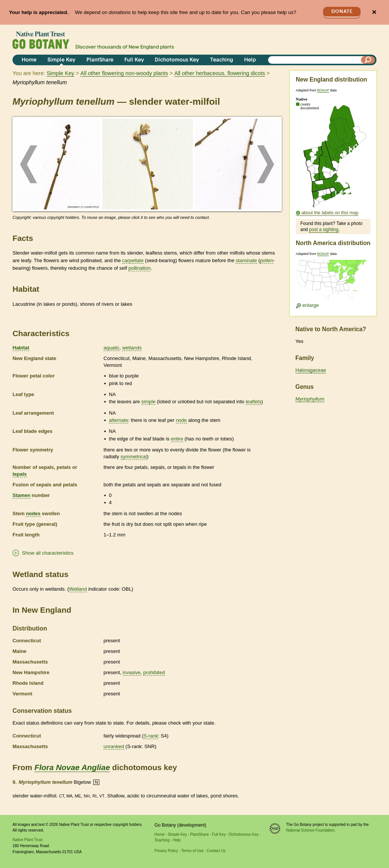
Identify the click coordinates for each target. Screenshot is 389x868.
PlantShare (100, 60)
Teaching (222, 60)
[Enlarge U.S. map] (333, 282)
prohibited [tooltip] (154, 672)
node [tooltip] (181, 420)
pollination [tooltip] (140, 268)
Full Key (134, 60)
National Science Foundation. (311, 830)
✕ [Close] (374, 12)
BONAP (323, 90)
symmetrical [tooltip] (134, 457)
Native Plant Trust (27, 840)
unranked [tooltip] (114, 746)
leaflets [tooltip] (253, 402)
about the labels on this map (330, 213)
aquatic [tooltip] (111, 348)
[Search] (368, 60)
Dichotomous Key (177, 60)
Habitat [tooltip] (21, 348)
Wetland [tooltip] (78, 589)
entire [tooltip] (177, 439)
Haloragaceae (311, 370)
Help (250, 60)
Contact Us (216, 851)
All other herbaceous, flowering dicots (220, 73)
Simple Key (61, 60)
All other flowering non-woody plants (124, 73)
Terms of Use (192, 851)
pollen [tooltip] (267, 260)
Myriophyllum (310, 399)
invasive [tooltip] (132, 672)
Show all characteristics (48, 553)
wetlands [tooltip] (132, 348)
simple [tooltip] (149, 402)
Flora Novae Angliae (72, 767)
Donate (342, 12)
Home (29, 60)
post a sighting (324, 230)
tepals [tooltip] (20, 474)
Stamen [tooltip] (21, 495)
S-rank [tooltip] (151, 736)
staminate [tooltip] (246, 260)
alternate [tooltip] (118, 420)
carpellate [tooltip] (133, 260)
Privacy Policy (166, 851)
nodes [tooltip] (33, 513)
